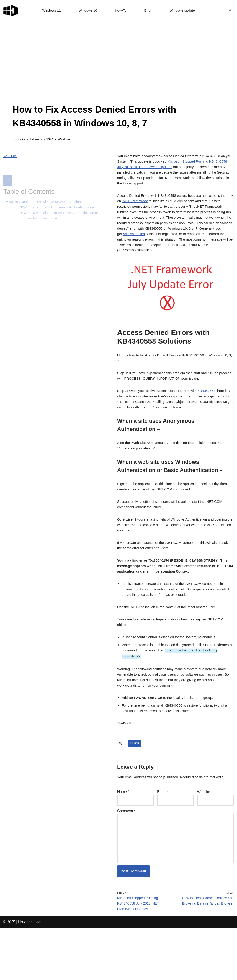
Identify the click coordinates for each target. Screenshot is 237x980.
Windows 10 (87, 10)
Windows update (184, 10)
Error (149, 10)
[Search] (230, 10)
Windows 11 (49, 10)
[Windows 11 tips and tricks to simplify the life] (11, 10)
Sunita (22, 140)
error (135, 784)
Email (163, 834)
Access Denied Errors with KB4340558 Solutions (48, 192)
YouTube (11, 157)
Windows (67, 140)
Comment (126, 854)
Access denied (192, 244)
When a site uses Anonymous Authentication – (62, 197)
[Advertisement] (118, 68)
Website (204, 834)
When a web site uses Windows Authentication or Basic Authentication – (62, 206)
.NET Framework (150, 207)
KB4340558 (212, 407)
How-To (121, 10)
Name (123, 834)
